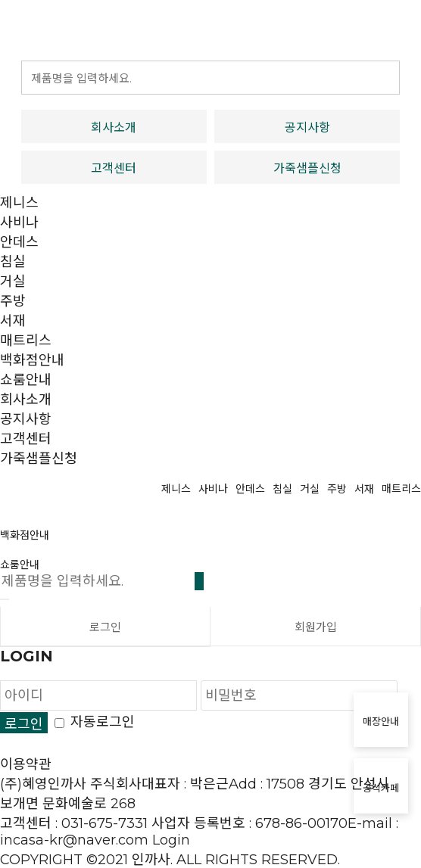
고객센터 (114, 168)
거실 (13, 282)
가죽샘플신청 (307, 168)
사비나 (19, 222)
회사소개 (114, 128)
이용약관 (26, 764)
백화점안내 (32, 360)
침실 (13, 262)
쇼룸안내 (26, 380)
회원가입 (316, 627)
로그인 (105, 627)
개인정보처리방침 (51, 745)
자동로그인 (103, 722)
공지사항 (307, 128)
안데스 (19, 242)
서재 (13, 321)
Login (171, 840)
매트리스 (26, 341)
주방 (13, 301)
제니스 (19, 203)
